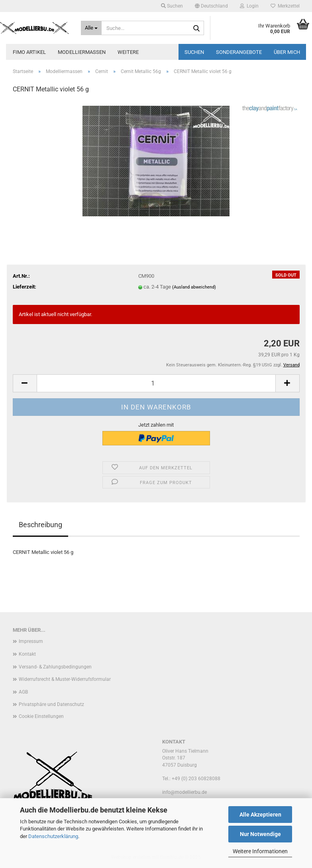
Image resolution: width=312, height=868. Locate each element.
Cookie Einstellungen (41, 716)
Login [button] (249, 6)
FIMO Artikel (29, 52)
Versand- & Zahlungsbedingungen (55, 667)
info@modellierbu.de (184, 792)
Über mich (287, 52)
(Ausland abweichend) (194, 287)
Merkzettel (285, 6)
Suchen (194, 52)
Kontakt (27, 654)
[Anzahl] (156, 383)
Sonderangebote (239, 52)
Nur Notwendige (260, 834)
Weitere (128, 52)
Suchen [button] (172, 6)
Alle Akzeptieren (260, 815)
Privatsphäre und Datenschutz (51, 704)
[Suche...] (91, 28)
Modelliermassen (82, 52)
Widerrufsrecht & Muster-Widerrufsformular (65, 679)
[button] (211, 6)
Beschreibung (40, 525)
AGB (23, 692)
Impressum (31, 641)
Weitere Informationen (260, 851)
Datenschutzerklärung (53, 836)
